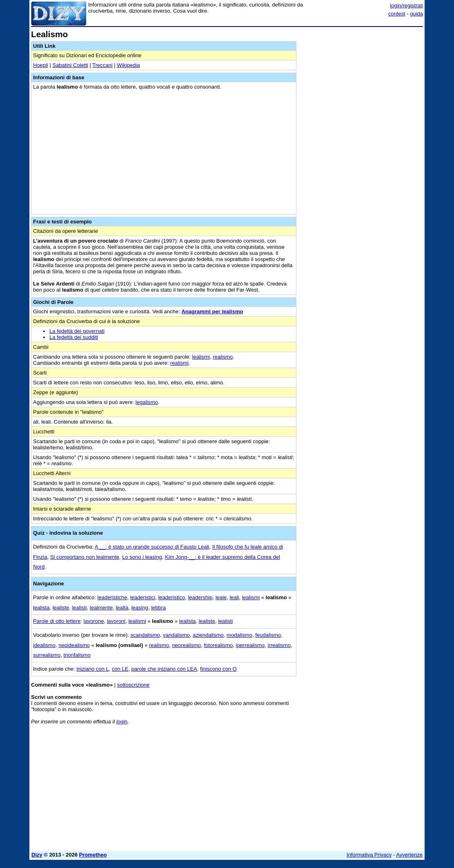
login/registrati (406, 6)
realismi (179, 363)
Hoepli (41, 65)
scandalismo (145, 635)
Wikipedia (128, 65)
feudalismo (268, 635)
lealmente (101, 608)
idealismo (44, 645)
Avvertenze (409, 855)
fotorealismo (218, 645)
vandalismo (176, 635)
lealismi (201, 357)
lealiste (61, 608)
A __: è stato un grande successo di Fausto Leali (152, 547)
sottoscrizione (133, 685)
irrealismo (279, 645)
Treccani (102, 65)
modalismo (239, 635)
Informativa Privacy (369, 855)
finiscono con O (218, 669)
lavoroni (116, 621)
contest (397, 14)
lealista (41, 608)
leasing (140, 608)
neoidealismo (74, 645)
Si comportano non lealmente (85, 557)
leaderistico (171, 597)
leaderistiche (112, 597)
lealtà (122, 608)
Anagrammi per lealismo (212, 311)
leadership (200, 597)
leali (234, 597)
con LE (120, 669)
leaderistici (143, 597)
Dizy (37, 855)
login (122, 722)
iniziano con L (93, 669)
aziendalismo (208, 635)
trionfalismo (77, 655)
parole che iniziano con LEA (164, 669)
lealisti (79, 608)
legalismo (147, 402)
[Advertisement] (362, 81)
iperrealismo (250, 645)
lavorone (94, 621)
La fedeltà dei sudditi (74, 337)
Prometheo (93, 855)
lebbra (158, 608)
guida (416, 14)
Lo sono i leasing (142, 557)
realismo (223, 357)
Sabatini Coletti (70, 65)
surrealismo (47, 655)
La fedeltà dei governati (77, 331)
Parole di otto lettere (57, 621)
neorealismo (186, 645)
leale (221, 597)
